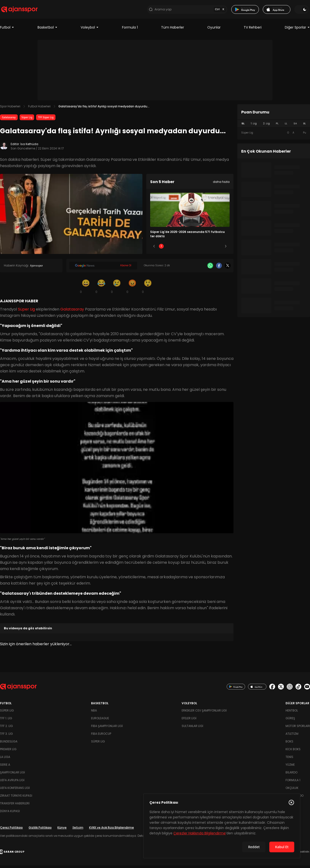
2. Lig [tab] (266, 126)
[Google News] (103, 268)
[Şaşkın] (148, 289)
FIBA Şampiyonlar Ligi (107, 728)
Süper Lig (27, 120)
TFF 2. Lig (6, 728)
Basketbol (48, 30)
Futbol (7, 30)
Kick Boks (293, 752)
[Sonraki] (226, 249)
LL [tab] (286, 126)
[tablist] (274, 126)
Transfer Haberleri (15, 806)
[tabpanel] (274, 135)
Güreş (290, 721)
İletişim (78, 830)
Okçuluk (292, 790)
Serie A (5, 767)
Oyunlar (214, 30)
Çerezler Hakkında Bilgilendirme (200, 833)
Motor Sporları (298, 728)
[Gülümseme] (86, 289)
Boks (289, 744)
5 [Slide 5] (219, 249)
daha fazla (221, 184)
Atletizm (292, 736)
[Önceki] (154, 249)
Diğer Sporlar (297, 30)
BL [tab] (305, 126)
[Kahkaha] (101, 289)
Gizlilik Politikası (40, 830)
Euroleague (100, 721)
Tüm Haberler (173, 30)
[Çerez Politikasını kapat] (291, 802)
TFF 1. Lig (6, 721)
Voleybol (90, 30)
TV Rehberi (253, 30)
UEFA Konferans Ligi (15, 790)
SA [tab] (295, 126)
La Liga (5, 759)
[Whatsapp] (210, 268)
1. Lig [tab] (254, 126)
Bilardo (291, 775)
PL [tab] (277, 126)
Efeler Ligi (189, 721)
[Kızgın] (132, 289)
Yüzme (290, 767)
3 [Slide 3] (190, 249)
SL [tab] (243, 126)
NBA (94, 713)
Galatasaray (9, 120)
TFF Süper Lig (46, 120)
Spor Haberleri (10, 109)
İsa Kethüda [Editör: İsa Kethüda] (29, 147)
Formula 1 (130, 30)
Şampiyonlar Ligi (12, 775)
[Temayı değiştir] (303, 11)
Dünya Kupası (10, 813)
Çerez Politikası (11, 830)
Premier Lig (8, 752)
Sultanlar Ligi (192, 728)
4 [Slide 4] (204, 249)
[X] (228, 268)
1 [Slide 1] (161, 249)
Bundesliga (9, 744)
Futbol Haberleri (39, 109)
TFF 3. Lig (6, 736)
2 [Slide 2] (176, 249)
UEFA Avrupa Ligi (12, 783)
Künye (62, 830)
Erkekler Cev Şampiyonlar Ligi (204, 713)
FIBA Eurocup (101, 736)
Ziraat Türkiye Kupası (16, 798)
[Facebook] (219, 268)
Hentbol (292, 713)
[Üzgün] (117, 289)
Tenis (289, 759)
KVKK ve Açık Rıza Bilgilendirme (112, 830)
